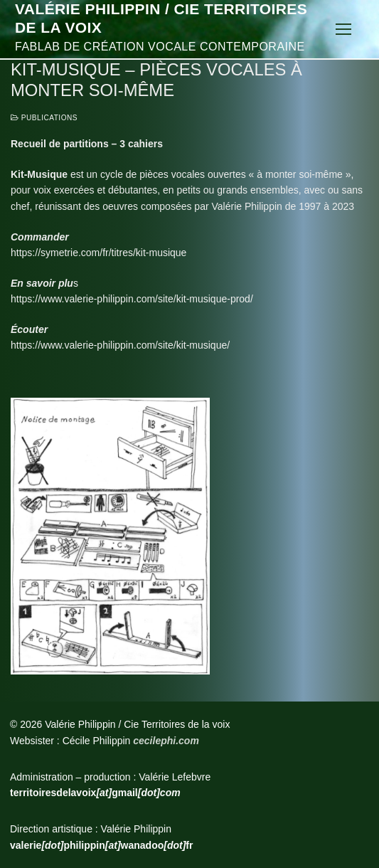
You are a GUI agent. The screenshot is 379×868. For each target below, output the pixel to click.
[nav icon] (343, 29)
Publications (44, 118)
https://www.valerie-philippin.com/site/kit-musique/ (120, 345)
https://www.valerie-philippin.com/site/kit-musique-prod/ (132, 299)
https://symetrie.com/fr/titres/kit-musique (98, 253)
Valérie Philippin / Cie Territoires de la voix (161, 18)
